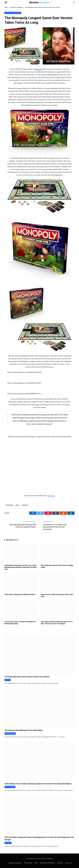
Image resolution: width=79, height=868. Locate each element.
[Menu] (6, 2)
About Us (60, 863)
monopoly (25, 505)
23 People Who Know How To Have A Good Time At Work (27, 677)
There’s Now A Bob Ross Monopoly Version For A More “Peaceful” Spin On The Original (57, 623)
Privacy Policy (28, 863)
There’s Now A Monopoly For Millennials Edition (20, 594)
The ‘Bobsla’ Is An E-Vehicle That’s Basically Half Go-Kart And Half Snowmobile (55, 527)
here (37, 405)
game (17, 505)
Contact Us (69, 863)
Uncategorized (10, 733)
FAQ (36, 863)
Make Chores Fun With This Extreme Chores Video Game (57, 595)
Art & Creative (10, 787)
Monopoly (38, 69)
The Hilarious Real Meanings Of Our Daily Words (24, 730)
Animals (8, 843)
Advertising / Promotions (47, 863)
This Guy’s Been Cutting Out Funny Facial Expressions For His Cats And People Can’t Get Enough (39, 838)
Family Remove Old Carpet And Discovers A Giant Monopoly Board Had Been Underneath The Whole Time (21, 567)
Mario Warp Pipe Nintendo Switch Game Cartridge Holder (57, 566)
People (8, 680)
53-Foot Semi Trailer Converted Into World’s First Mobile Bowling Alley (20, 623)
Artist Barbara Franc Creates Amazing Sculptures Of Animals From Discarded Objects (38, 784)
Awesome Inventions (15, 863)
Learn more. (51, 496)
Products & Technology (16, 7)
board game (9, 505)
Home (6, 7)
